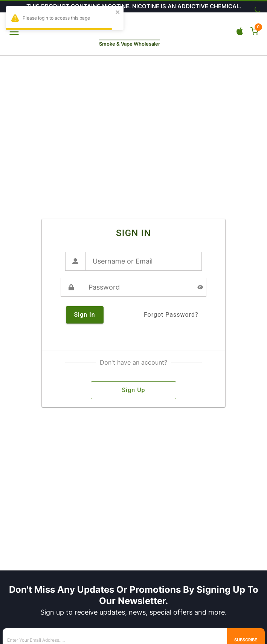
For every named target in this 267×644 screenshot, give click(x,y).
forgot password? (171, 315)
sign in (85, 315)
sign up (133, 390)
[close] (118, 13)
